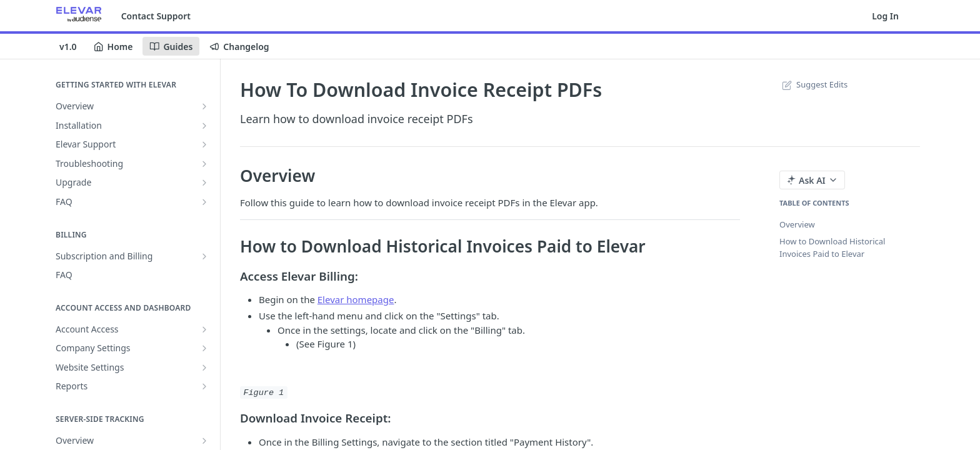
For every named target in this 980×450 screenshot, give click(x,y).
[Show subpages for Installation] (204, 126)
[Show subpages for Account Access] (204, 329)
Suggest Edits (813, 84)
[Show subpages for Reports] (204, 386)
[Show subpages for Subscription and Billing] (204, 256)
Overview (797, 224)
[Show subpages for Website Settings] (204, 367)
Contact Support (156, 16)
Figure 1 (263, 392)
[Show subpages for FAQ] (204, 202)
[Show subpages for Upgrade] (204, 182)
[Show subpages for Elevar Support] (204, 144)
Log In (885, 16)
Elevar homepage (356, 299)
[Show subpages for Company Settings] (204, 348)
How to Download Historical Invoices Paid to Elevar (832, 247)
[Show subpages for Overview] (204, 106)
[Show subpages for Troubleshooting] (204, 164)
